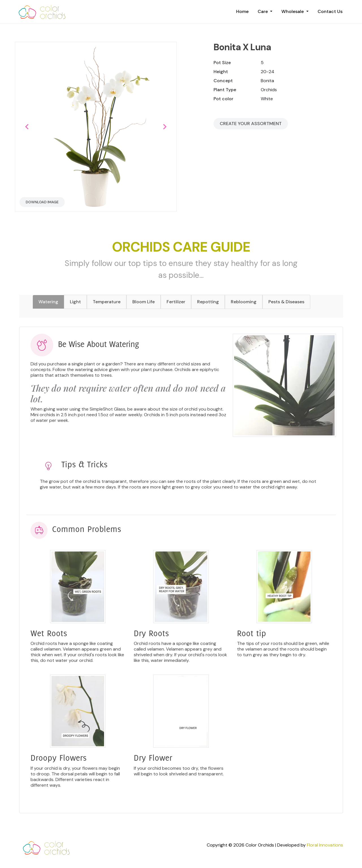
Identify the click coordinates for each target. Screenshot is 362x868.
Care (263, 11)
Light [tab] (75, 302)
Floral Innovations (325, 845)
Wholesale (293, 11)
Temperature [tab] (107, 302)
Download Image (42, 202)
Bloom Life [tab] (144, 302)
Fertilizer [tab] (176, 302)
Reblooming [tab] (244, 302)
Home (242, 11)
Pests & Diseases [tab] (286, 302)
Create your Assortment (251, 124)
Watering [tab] (48, 302)
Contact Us (330, 11)
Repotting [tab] (208, 302)
